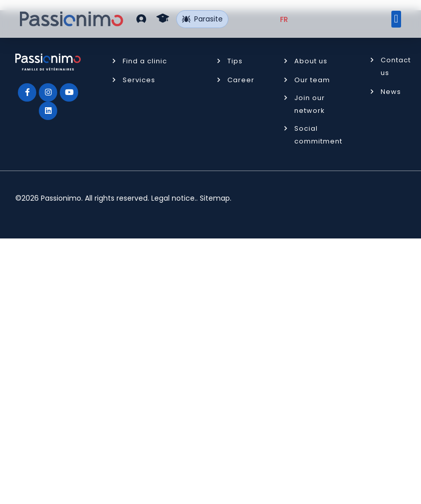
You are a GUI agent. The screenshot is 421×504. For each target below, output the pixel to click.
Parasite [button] (202, 19)
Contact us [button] (396, 66)
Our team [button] (312, 80)
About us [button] (311, 61)
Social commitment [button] (318, 135)
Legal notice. (174, 198)
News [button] (391, 92)
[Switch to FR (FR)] (284, 19)
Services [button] (139, 80)
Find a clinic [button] (145, 61)
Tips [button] (235, 61)
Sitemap (215, 198)
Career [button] (241, 80)
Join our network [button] (310, 104)
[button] (141, 19)
